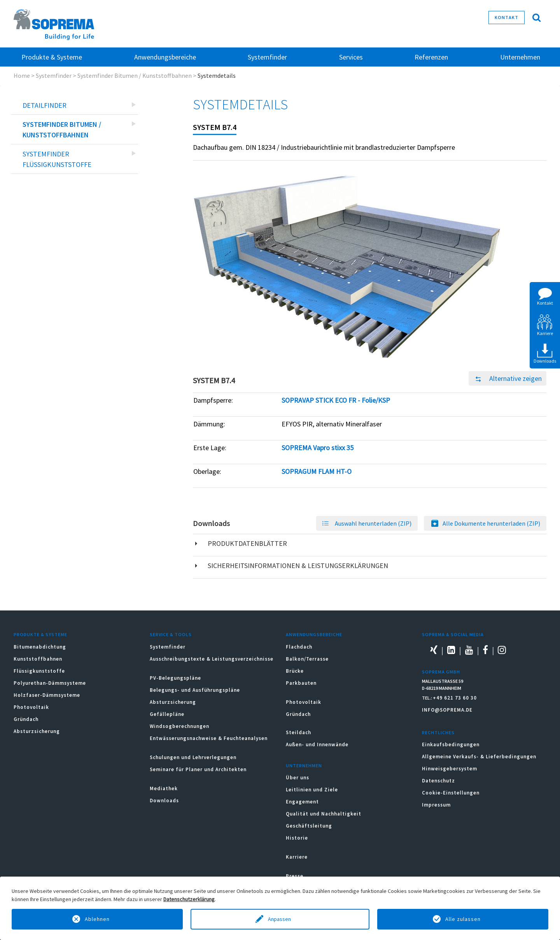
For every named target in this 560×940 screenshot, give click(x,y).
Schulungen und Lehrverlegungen (193, 757)
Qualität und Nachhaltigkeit (324, 814)
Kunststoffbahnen (38, 659)
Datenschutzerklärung (189, 899)
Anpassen (280, 919)
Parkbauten (301, 683)
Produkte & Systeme (40, 634)
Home (22, 75)
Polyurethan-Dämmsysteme (50, 683)
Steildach (298, 732)
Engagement (302, 802)
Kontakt (507, 17)
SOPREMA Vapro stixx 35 (318, 448)
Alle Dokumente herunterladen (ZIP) (491, 523)
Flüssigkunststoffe (39, 671)
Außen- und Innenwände (317, 744)
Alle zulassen (463, 919)
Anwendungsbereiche (314, 634)
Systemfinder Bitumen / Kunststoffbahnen (135, 75)
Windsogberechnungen (179, 726)
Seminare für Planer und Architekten (198, 769)
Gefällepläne (167, 714)
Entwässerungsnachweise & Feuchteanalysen (209, 738)
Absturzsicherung (37, 731)
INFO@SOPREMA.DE (447, 710)
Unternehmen (304, 766)
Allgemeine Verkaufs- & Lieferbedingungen (479, 757)
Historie (297, 838)
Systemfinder (54, 75)
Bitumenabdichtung (40, 647)
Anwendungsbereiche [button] (165, 57)
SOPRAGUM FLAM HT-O (317, 471)
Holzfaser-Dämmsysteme (47, 695)
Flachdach (299, 647)
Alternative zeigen (505, 378)
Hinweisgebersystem (450, 769)
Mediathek (164, 788)
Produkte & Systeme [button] (52, 57)
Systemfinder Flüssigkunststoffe (57, 159)
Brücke (295, 671)
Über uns (297, 778)
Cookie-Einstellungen (451, 793)
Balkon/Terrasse (307, 659)
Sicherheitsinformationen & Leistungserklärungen (298, 566)
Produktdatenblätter (247, 543)
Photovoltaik (31, 707)
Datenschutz (438, 781)
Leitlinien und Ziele (312, 790)
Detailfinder (45, 105)
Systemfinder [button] (267, 57)
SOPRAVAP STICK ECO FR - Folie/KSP (336, 400)
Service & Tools (171, 634)
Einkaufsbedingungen (451, 744)
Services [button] (351, 57)
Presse (295, 876)
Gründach (26, 719)
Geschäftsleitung (309, 826)
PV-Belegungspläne (175, 678)
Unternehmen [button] (520, 57)
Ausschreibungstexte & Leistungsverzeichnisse (212, 659)
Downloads (164, 801)
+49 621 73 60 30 (455, 698)
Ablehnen (97, 919)
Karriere (297, 857)
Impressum (436, 805)
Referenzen (431, 57)
